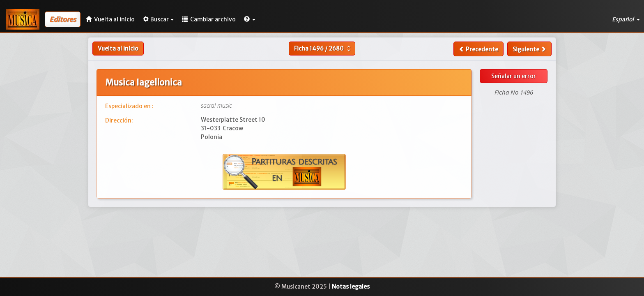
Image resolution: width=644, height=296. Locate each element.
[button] (250, 19)
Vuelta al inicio (118, 49)
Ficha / (323, 49)
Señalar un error (514, 76)
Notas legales (351, 287)
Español (626, 19)
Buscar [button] (158, 19)
